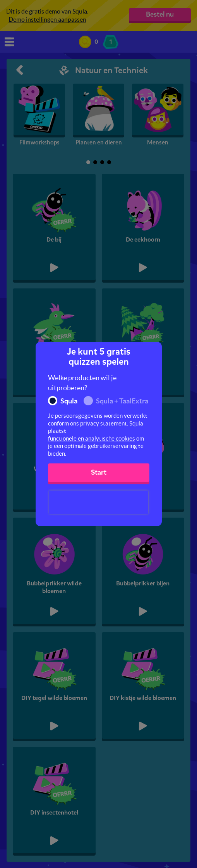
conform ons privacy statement (87, 423)
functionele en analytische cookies (92, 438)
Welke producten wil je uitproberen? (82, 383)
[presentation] (99, 502)
